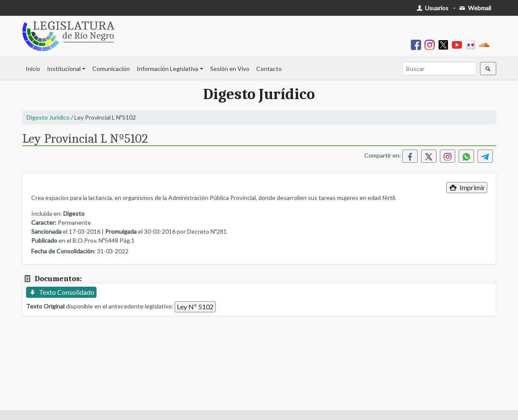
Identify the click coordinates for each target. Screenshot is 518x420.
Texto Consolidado (61, 292)
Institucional (64, 69)
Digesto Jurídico (48, 117)
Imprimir (467, 187)
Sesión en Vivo (230, 69)
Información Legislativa (167, 69)
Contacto (269, 69)
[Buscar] (439, 69)
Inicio (33, 69)
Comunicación (111, 69)
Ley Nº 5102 (195, 307)
